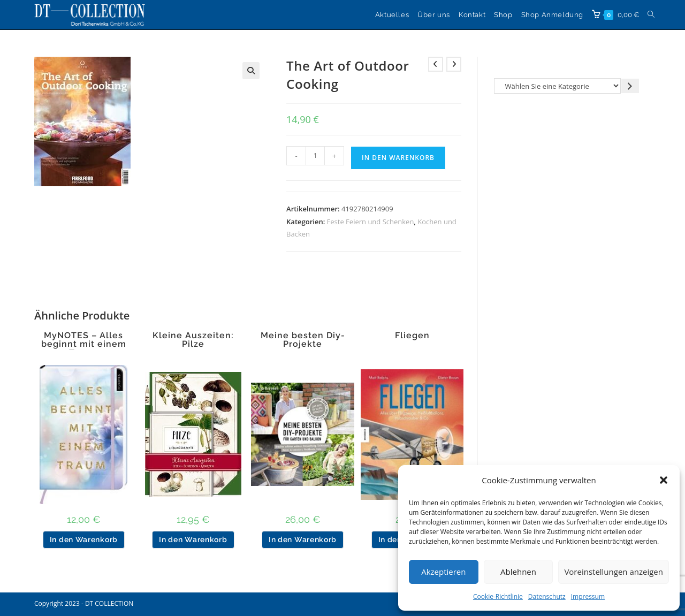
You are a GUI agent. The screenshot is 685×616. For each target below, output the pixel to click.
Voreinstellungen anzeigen (614, 572)
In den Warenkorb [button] (84, 539)
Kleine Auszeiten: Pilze (193, 340)
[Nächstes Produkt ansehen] (454, 64)
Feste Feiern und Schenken (371, 222)
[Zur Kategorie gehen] (630, 86)
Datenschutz (547, 596)
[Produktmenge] (315, 156)
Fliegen (412, 336)
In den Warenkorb (398, 158)
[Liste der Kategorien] (557, 86)
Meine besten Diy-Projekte (303, 340)
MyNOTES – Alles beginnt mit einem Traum (84, 344)
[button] (664, 480)
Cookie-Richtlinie (498, 596)
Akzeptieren (443, 572)
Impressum (588, 596)
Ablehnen (518, 572)
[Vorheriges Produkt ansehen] (436, 64)
